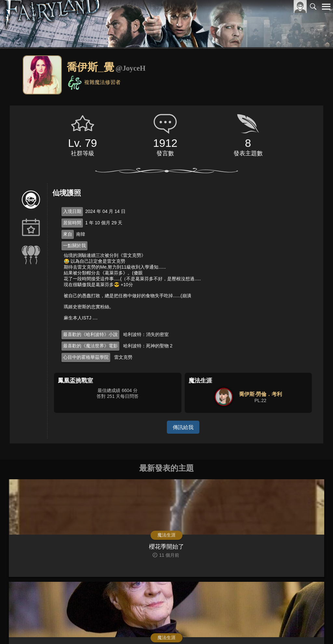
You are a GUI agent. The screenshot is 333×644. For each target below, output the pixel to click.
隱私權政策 (293, 628)
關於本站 (248, 628)
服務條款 (269, 628)
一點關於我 (74, 245)
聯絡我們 (316, 628)
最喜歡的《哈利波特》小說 (90, 334)
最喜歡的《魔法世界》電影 (90, 346)
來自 (68, 234)
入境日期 (72, 211)
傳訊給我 (183, 427)
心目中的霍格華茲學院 (86, 357)
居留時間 (72, 223)
